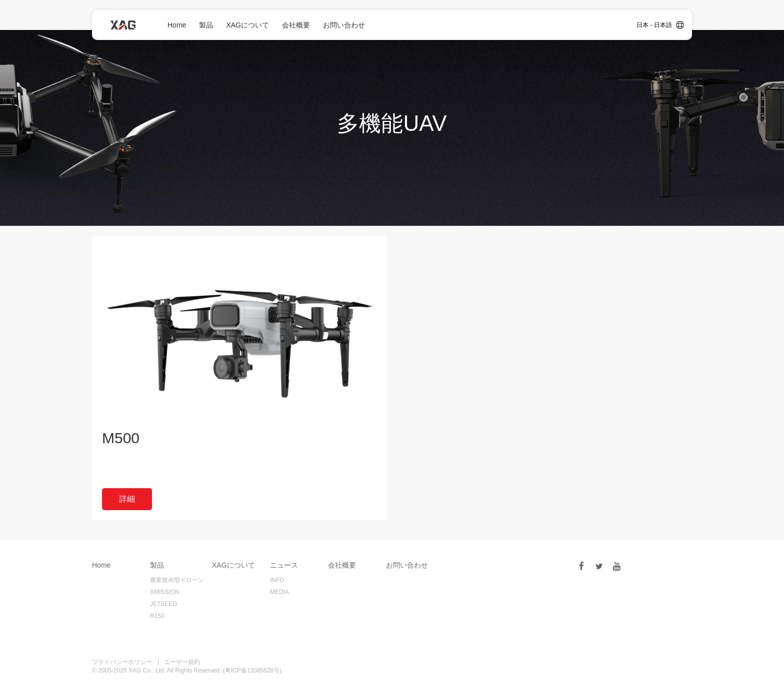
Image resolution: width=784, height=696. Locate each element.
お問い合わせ (344, 25)
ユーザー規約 (182, 662)
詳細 (127, 499)
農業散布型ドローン (177, 580)
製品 (206, 25)
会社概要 (296, 25)
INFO (277, 580)
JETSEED (163, 604)
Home (177, 25)
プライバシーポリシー (122, 662)
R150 (157, 616)
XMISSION (165, 592)
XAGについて (247, 25)
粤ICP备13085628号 (252, 671)
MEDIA (279, 592)
